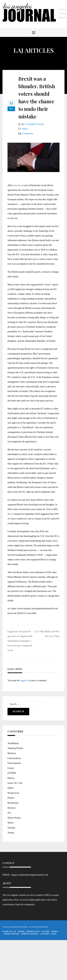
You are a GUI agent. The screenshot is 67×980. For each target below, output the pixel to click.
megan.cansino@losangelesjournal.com (30, 875)
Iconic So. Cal (9, 931)
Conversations (14, 758)
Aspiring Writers (15, 748)
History (11, 778)
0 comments (28, 134)
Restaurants (13, 803)
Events (11, 768)
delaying (17, 185)
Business (12, 753)
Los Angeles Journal (34, 124)
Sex (9, 813)
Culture (45, 931)
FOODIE (12, 773)
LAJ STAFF (44, 934)
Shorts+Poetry (14, 818)
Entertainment (14, 763)
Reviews (12, 808)
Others (25, 129)
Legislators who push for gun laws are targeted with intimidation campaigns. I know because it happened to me (20, 641)
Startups (11, 828)
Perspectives (13, 793)
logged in (24, 680)
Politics (11, 798)
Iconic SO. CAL (15, 783)
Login (54, 934)
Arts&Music (13, 743)
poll (12, 514)
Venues (11, 833)
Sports (11, 823)
